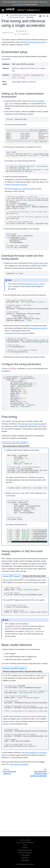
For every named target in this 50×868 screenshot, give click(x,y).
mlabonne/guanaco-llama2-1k (37, 328)
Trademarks (25, 848)
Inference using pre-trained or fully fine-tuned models (22, 671)
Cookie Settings (25, 860)
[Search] (44, 16)
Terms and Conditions (25, 840)
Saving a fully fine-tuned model (34, 576)
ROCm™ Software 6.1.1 (29, 10)
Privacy (25, 845)
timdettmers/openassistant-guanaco (17, 333)
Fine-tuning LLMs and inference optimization (23, 15)
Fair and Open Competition (25, 853)
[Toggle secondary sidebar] (47, 16)
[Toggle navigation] (3, 10)
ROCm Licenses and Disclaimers (25, 843)
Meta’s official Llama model (38, 263)
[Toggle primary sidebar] (3, 16)
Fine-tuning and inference (16, 17)
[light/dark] (40, 16)
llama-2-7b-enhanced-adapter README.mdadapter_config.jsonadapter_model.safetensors (26, 609)
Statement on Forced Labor (25, 850)
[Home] (7, 15)
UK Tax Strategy (25, 855)
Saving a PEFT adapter (11, 576)
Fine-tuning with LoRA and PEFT (15, 443)
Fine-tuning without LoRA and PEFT (16, 446)
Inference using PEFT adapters (14, 669)
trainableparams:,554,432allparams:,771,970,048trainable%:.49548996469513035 (27, 488)
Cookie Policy (25, 858)
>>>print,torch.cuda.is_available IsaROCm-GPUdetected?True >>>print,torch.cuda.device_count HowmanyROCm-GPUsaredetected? (27, 169)
